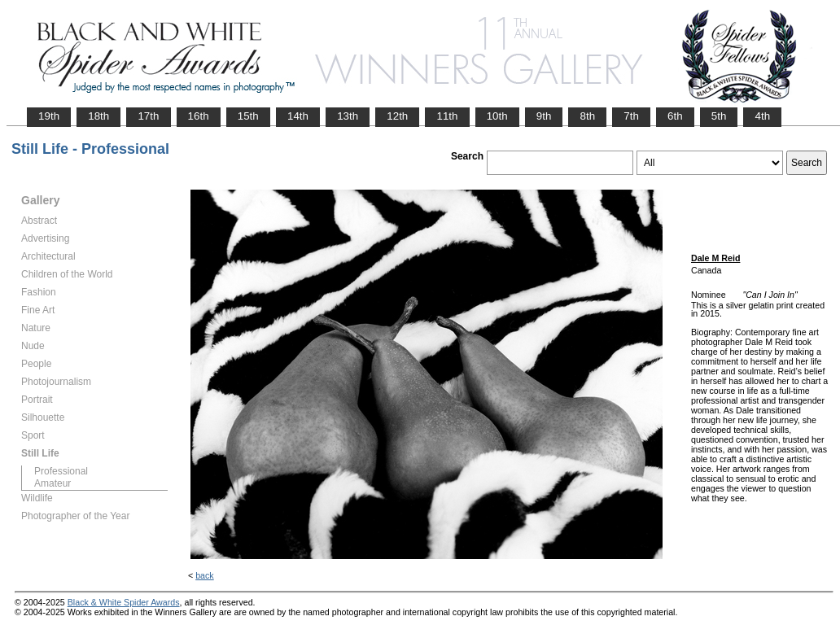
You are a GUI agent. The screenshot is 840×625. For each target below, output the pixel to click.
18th (98, 116)
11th (447, 116)
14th (298, 116)
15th (248, 116)
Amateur (52, 483)
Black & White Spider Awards (124, 602)
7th (631, 116)
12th (397, 116)
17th (148, 116)
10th (497, 116)
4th (762, 116)
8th (587, 116)
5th (719, 116)
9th (544, 116)
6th (675, 116)
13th (348, 116)
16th (199, 116)
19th (49, 116)
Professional (61, 471)
